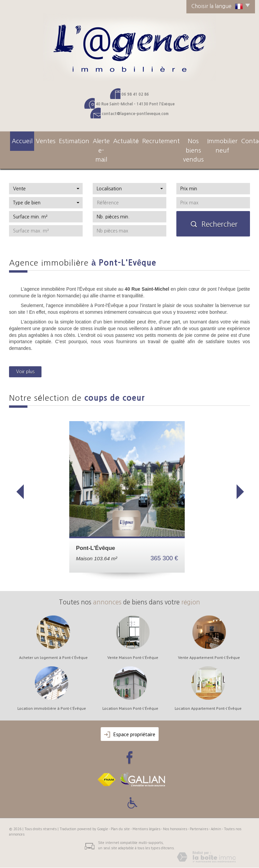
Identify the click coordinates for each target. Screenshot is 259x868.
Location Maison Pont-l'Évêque (130, 695)
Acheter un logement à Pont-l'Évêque (53, 644)
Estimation (59, 140)
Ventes (37, 140)
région (191, 589)
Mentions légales (146, 815)
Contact (240, 140)
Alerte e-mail (87, 143)
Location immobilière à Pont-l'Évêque (52, 695)
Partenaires (199, 815)
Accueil (18, 140)
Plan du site (120, 815)
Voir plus (25, 358)
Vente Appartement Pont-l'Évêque (209, 644)
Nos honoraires (175, 815)
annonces (107, 589)
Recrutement (140, 140)
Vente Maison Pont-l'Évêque (133, 644)
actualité (113, 140)
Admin (216, 815)
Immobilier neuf (212, 143)
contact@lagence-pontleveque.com (135, 114)
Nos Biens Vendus (175, 143)
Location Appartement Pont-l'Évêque (208, 695)
